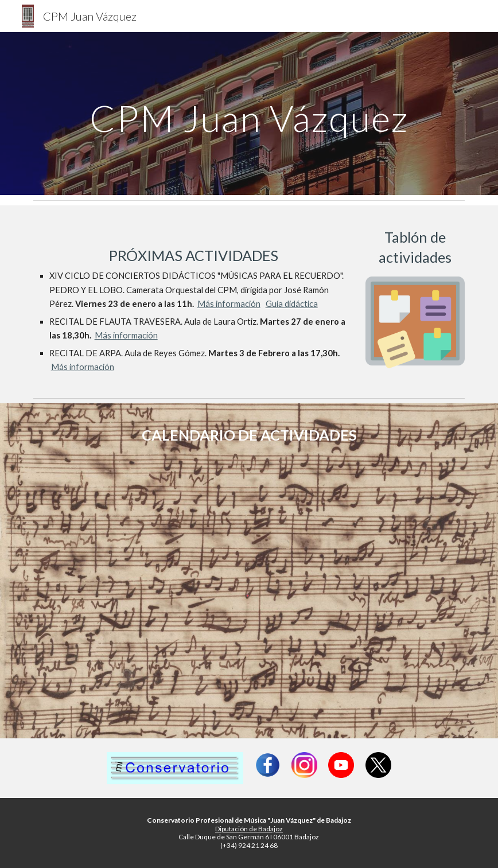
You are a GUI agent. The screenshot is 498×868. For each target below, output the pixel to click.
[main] (249, 113)
